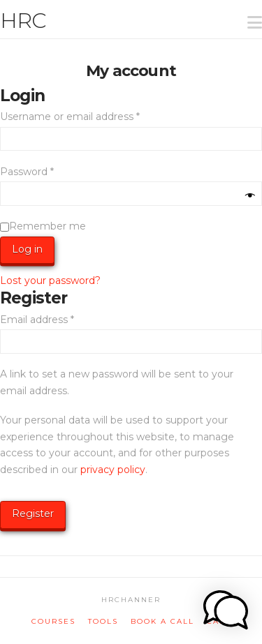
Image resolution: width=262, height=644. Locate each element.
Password (49, 171)
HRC (23, 21)
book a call (162, 621)
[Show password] (250, 196)
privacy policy (113, 470)
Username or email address (92, 116)
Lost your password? (50, 280)
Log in (27, 249)
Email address (59, 319)
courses (53, 621)
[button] (249, 13)
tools (103, 621)
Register (33, 514)
